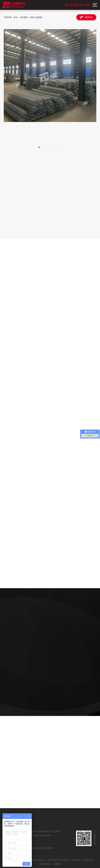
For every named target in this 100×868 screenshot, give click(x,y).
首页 (15, 17)
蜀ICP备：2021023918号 (83, 860)
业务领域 (24, 17)
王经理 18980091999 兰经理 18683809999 (32, 836)
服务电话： (79, 5)
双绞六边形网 (36, 17)
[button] (39, 147)
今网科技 (57, 864)
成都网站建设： (46, 864)
